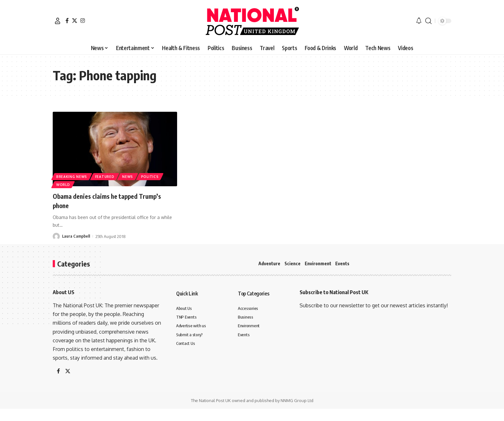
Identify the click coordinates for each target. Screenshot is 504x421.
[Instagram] (83, 21)
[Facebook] (67, 21)
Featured (106, 176)
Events (342, 263)
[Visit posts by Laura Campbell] (56, 236)
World (63, 184)
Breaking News (72, 176)
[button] (58, 21)
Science (292, 263)
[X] (75, 21)
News (130, 176)
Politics (153, 176)
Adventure (269, 263)
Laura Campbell (76, 236)
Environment (318, 263)
